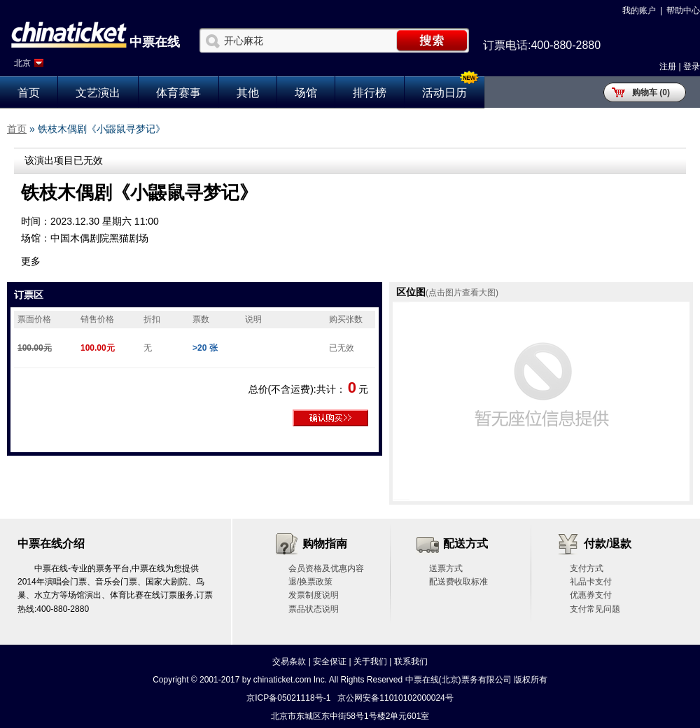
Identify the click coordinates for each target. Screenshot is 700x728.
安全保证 (330, 661)
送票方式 (446, 568)
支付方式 (587, 568)
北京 (22, 63)
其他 (248, 93)
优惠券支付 (591, 595)
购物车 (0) (651, 92)
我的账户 (639, 10)
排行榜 (370, 93)
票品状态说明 (314, 609)
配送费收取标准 (458, 582)
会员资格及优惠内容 (326, 568)
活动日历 (444, 93)
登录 (692, 66)
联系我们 (411, 661)
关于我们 (370, 661)
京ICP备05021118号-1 (288, 698)
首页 (29, 93)
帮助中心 (683, 10)
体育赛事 (178, 93)
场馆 (306, 93)
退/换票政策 (310, 582)
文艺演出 (98, 93)
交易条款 (289, 661)
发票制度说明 (314, 595)
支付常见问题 (595, 609)
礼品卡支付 (591, 582)
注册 (668, 66)
